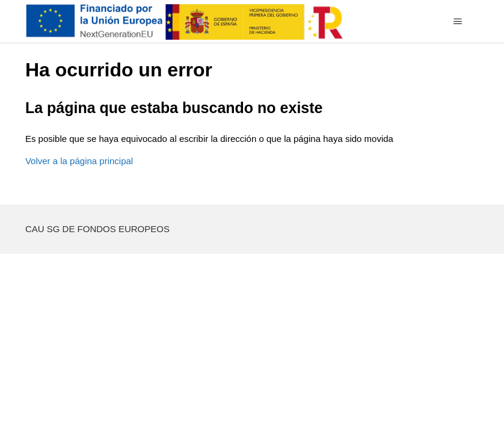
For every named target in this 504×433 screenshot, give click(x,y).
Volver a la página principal (79, 161)
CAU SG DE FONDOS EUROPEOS (97, 229)
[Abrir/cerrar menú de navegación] (457, 22)
